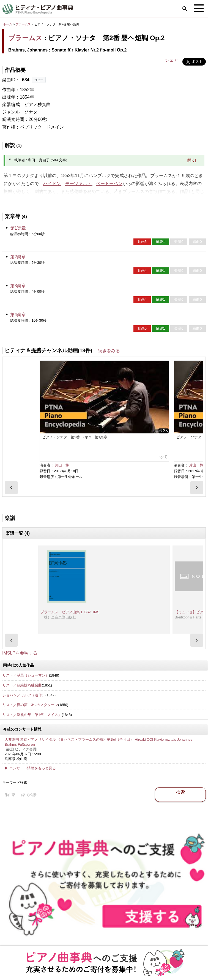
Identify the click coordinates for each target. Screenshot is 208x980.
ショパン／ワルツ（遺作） (24, 695)
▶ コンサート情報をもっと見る (30, 768)
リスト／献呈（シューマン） (26, 675)
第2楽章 (18, 257)
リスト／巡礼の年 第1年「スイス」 (32, 715)
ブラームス (23, 24)
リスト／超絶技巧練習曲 (22, 685)
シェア (171, 60)
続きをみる (109, 351)
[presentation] (11, 488)
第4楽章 (18, 315)
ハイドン (52, 184)
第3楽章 (18, 286)
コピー (39, 80)
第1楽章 (18, 228)
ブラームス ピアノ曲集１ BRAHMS (70, 612)
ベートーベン (109, 184)
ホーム (8, 24)
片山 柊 (62, 465)
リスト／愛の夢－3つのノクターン (30, 705)
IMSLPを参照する (20, 653)
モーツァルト (78, 184)
